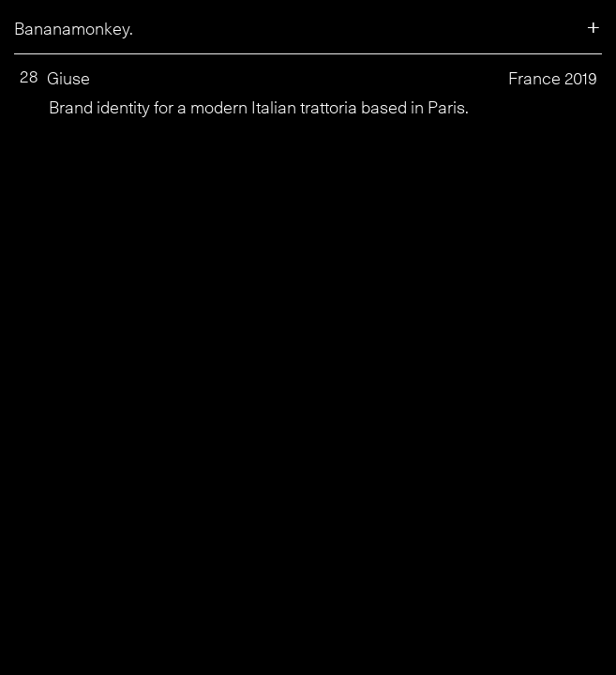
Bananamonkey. (74, 29)
